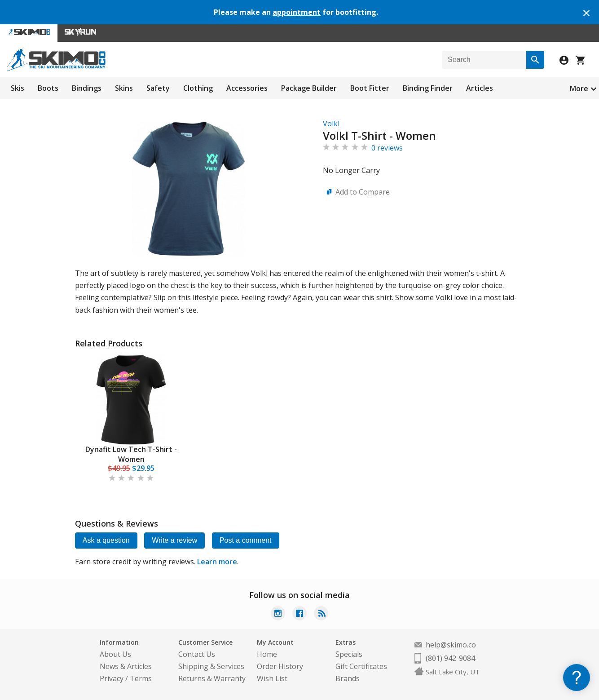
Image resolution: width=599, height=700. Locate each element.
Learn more (217, 562)
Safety (158, 88)
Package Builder (309, 88)
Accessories (247, 88)
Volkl (331, 124)
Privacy (112, 678)
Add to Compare (363, 192)
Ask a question (106, 540)
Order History (280, 666)
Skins (124, 88)
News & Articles (126, 666)
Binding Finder (428, 88)
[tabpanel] (131, 419)
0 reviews (387, 148)
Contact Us (197, 654)
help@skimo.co (451, 645)
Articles (480, 88)
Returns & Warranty (212, 678)
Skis (18, 88)
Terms (141, 678)
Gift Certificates (361, 666)
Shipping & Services (211, 666)
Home (267, 654)
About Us (115, 654)
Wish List (272, 678)
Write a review (175, 540)
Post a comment (246, 540)
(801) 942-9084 (450, 658)
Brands (348, 678)
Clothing (198, 88)
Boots (48, 88)
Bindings (87, 88)
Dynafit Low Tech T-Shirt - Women (131, 454)
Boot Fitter (370, 88)
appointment (297, 12)
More (579, 89)
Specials (349, 654)
